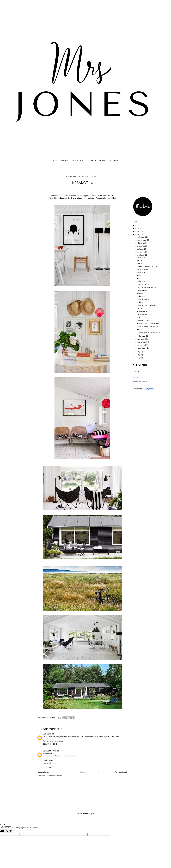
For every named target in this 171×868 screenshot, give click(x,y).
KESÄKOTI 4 (141, 272)
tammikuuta (141, 348)
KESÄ (138, 317)
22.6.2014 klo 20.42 (50, 744)
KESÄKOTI (140, 302)
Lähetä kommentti (47, 768)
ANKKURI (140, 308)
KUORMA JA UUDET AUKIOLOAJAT (149, 332)
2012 (137, 355)
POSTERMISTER (142, 290)
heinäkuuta (141, 252)
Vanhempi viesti (121, 772)
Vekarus (46, 734)
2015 (137, 231)
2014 (137, 234)
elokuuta (140, 249)
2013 (137, 352)
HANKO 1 (140, 278)
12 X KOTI (92, 160)
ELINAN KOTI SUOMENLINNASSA (148, 323)
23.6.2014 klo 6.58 (50, 763)
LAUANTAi (140, 260)
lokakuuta (141, 243)
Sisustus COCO (48, 751)
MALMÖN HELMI (142, 270)
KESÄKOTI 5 (141, 258)
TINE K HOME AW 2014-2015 (147, 266)
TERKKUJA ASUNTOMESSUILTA (147, 326)
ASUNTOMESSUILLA (143, 314)
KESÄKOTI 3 (141, 281)
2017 (137, 225)
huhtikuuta (141, 339)
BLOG (55, 160)
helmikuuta (141, 345)
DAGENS (140, 293)
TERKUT (139, 264)
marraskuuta (142, 240)
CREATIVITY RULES (143, 284)
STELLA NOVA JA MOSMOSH (146, 287)
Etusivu (82, 772)
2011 (137, 358)
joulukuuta (141, 237)
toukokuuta (141, 336)
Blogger (91, 814)
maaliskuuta (141, 342)
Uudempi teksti (43, 772)
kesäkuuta (141, 255)
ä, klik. (111, 196)
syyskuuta (141, 246)
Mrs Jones (136, 377)
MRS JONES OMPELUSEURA (146, 305)
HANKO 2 (140, 275)
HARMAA (140, 329)
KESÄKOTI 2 (141, 296)
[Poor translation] (9, 831)
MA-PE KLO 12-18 (143, 320)
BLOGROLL (114, 160)
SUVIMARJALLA (142, 311)
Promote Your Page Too (140, 382)
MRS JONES (65, 160)
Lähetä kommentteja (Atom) (51, 776)
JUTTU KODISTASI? (79, 160)
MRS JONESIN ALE (143, 299)
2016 (137, 228)
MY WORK (103, 160)
